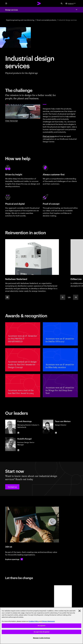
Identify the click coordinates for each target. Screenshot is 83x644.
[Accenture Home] (39, 3)
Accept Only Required (42, 632)
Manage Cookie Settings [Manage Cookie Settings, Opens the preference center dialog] (42, 638)
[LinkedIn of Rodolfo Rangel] (18, 450)
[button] (12, 487)
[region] (41, 626)
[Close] (80, 611)
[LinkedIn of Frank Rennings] (18, 433)
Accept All (41, 626)
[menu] (6, 3)
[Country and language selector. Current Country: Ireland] (71, 3)
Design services (12, 10)
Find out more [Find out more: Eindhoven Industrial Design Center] (49, 136)
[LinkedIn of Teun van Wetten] (56, 433)
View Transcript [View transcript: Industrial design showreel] (11, 120)
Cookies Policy (34, 621)
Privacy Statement (48, 621)
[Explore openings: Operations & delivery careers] (14, 559)
